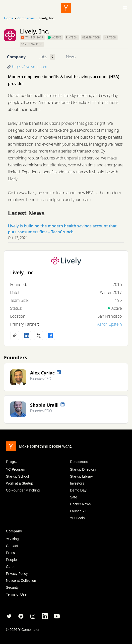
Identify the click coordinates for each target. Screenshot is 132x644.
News (71, 57)
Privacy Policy (17, 574)
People (11, 560)
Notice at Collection (21, 581)
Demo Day (78, 490)
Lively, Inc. (23, 272)
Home (9, 18)
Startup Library (81, 476)
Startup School (17, 476)
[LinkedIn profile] (27, 336)
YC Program (16, 469)
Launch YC (79, 511)
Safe (74, 497)
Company (16, 57)
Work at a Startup (20, 483)
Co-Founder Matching (23, 490)
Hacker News (80, 504)
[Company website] (15, 336)
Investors (77, 483)
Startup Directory (83, 469)
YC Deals (77, 518)
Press (10, 553)
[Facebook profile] (51, 336)
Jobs (43, 57)
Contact (12, 546)
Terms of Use (16, 594)
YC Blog (12, 539)
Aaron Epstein (109, 324)
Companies (26, 18)
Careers (12, 567)
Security (12, 587)
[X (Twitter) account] (39, 336)
